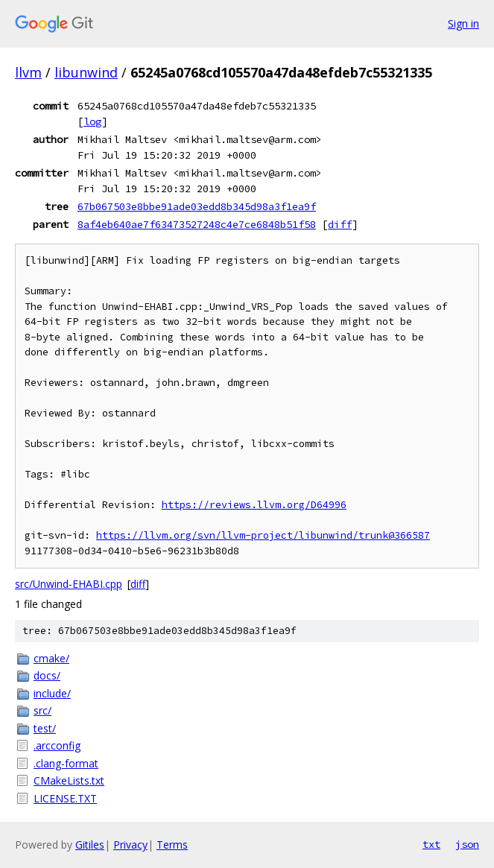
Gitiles (90, 845)
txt (431, 844)
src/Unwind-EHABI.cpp (69, 584)
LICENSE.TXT (65, 798)
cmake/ (51, 658)
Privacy (130, 845)
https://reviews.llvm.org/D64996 (254, 505)
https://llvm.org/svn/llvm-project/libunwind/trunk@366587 (263, 535)
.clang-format (66, 763)
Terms (172, 845)
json (467, 844)
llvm (28, 72)
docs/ (47, 675)
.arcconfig (57, 745)
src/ (42, 710)
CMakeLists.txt (69, 780)
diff (340, 224)
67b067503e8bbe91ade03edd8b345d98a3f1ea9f (197, 206)
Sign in (463, 23)
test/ (45, 728)
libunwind (86, 72)
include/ (52, 693)
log (92, 121)
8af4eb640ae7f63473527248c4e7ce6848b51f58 (197, 224)
